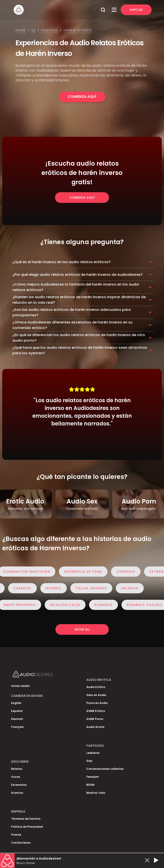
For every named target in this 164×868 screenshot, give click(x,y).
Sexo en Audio (96, 695)
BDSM (90, 785)
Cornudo (128, 572)
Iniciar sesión (20, 686)
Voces (16, 777)
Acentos (17, 793)
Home (21, 30)
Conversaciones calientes (105, 769)
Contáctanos (21, 843)
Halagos (128, 588)
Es (34, 30)
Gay (89, 761)
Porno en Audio (97, 703)
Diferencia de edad (85, 572)
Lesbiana (93, 753)
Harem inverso (77, 30)
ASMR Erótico (96, 711)
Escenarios (19, 785)
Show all (82, 629)
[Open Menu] (114, 10)
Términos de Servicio (26, 819)
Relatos (17, 769)
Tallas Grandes (89, 588)
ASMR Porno (95, 719)
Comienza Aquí (82, 97)
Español (17, 711)
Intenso (52, 588)
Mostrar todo (96, 793)
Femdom (93, 777)
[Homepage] (55, 10)
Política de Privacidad (27, 827)
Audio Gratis (95, 727)
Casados (21, 588)
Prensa (16, 835)
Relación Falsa (67, 605)
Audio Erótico (96, 687)
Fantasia (49, 30)
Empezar (136, 10)
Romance (105, 605)
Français (17, 727)
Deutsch (17, 719)
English (16, 703)
